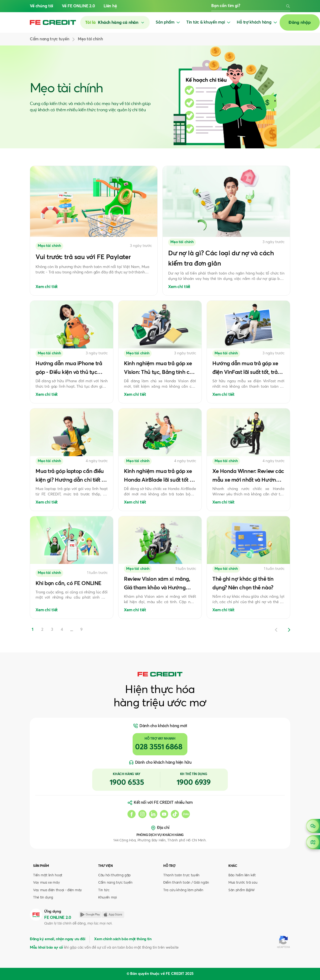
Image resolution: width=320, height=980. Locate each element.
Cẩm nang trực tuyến (115, 883)
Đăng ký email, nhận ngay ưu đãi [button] (57, 939)
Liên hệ (110, 6)
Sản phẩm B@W (241, 890)
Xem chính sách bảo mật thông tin (123, 939)
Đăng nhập (300, 22)
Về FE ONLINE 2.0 (78, 6)
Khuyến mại (108, 898)
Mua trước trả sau (243, 883)
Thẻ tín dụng (43, 898)
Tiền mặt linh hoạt (48, 875)
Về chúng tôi (41, 6)
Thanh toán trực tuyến (181, 875)
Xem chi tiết (47, 287)
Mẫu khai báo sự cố (46, 948)
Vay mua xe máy (46, 883)
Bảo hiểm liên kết (242, 875)
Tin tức (104, 890)
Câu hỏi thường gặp (114, 875)
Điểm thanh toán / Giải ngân (186, 883)
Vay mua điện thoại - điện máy (57, 890)
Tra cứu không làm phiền (183, 890)
